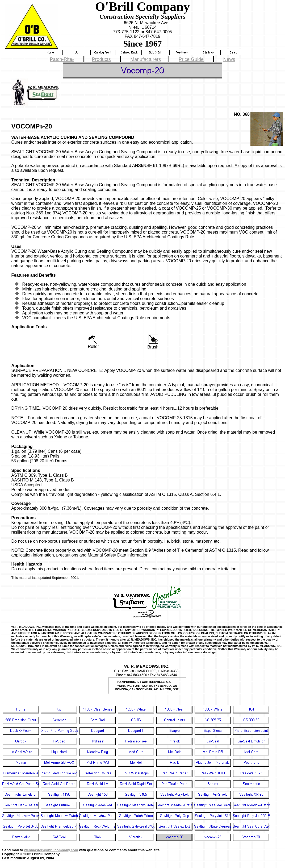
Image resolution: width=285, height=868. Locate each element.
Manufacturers (146, 59)
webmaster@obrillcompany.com (51, 850)
